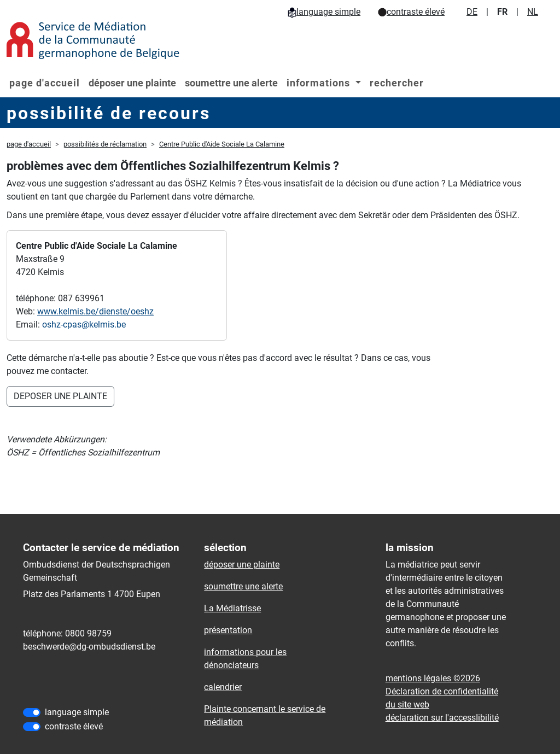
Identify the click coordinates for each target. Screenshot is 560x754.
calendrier (223, 687)
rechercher (397, 83)
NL (533, 12)
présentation (228, 630)
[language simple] (32, 712)
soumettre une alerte (231, 83)
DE (472, 12)
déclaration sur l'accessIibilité (442, 718)
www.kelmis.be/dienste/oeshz (95, 311)
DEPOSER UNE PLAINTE (60, 396)
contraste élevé (411, 12)
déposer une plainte (132, 83)
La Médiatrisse (232, 608)
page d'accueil (45, 83)
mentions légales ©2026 (433, 678)
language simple (324, 12)
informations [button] (320, 83)
